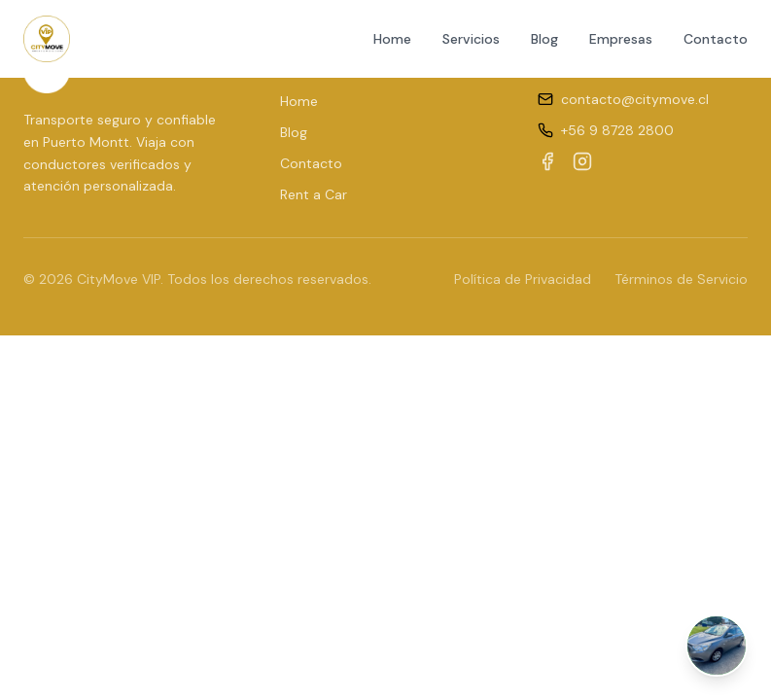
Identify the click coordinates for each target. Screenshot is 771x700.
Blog (544, 39)
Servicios (471, 39)
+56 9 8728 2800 (617, 130)
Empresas (621, 39)
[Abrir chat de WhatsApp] (717, 646)
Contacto (716, 39)
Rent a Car (314, 194)
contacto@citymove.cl (635, 99)
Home (392, 39)
